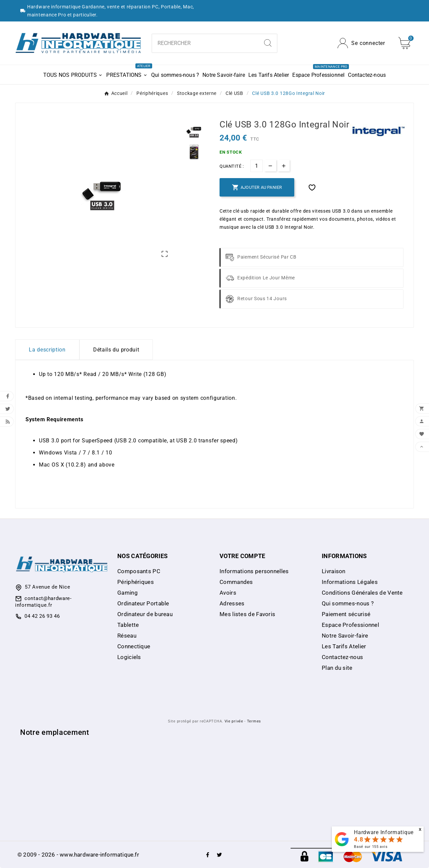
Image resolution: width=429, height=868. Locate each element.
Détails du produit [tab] (116, 350)
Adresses (232, 603)
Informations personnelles (254, 571)
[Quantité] (257, 166)
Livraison (334, 571)
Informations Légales (350, 582)
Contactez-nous (342, 657)
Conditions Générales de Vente (362, 593)
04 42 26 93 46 (42, 616)
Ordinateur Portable (143, 603)
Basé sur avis (371, 847)
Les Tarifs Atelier (344, 646)
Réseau (127, 636)
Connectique (134, 646)
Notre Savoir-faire (345, 636)
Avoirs (228, 593)
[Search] (268, 43)
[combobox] (206, 43)
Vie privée (234, 721)
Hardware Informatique (384, 832)
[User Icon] (361, 43)
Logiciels (129, 657)
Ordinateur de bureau (145, 614)
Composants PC (139, 571)
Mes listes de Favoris (247, 614)
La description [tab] (47, 350)
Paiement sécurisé (346, 614)
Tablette (128, 625)
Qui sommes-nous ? (348, 603)
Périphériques (136, 582)
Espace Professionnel (350, 625)
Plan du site (337, 668)
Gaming (128, 593)
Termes (254, 721)
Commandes (236, 582)
